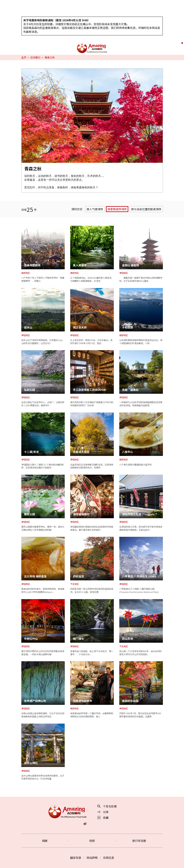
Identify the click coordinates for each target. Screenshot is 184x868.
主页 (24, 57)
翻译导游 (76, 858)
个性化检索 (107, 806)
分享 (103, 812)
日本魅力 (35, 57)
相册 (45, 841)
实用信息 (109, 858)
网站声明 (92, 858)
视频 (92, 841)
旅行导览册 (139, 841)
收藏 (103, 818)
